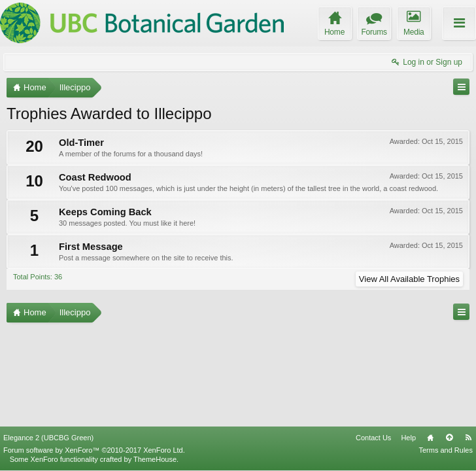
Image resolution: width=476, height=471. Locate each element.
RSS (468, 438)
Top (449, 438)
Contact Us (373, 438)
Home (430, 438)
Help (408, 438)
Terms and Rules (446, 450)
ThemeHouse (155, 459)
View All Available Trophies (409, 279)
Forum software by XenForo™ (94, 450)
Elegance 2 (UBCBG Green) (48, 438)
